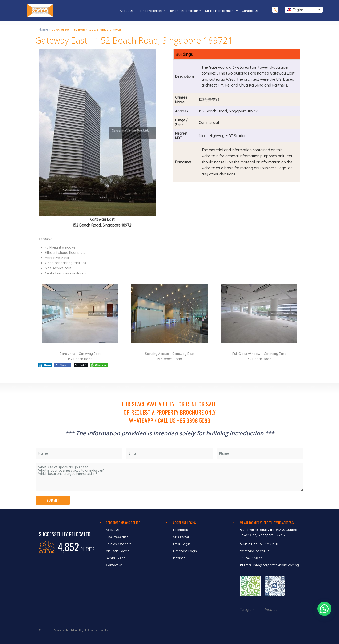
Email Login (182, 544)
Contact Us (250, 11)
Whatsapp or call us (255, 551)
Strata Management (220, 11)
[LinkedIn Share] (45, 365)
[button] (325, 613)
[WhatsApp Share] (99, 365)
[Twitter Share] (81, 365)
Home (43, 29)
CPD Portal (181, 537)
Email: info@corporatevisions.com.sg (271, 565)
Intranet (179, 558)
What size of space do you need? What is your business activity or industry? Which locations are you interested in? (169, 477)
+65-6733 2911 (268, 544)
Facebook (180, 530)
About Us (127, 11)
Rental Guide (116, 558)
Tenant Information (184, 11)
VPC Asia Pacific (117, 551)
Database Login (185, 551)
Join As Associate (119, 544)
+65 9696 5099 (251, 558)
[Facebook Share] (63, 365)
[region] (169, 446)
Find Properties (151, 11)
